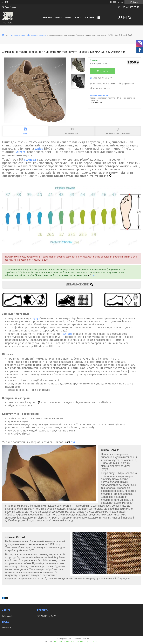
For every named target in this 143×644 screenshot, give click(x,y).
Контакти (90, 18)
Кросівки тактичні (18, 35)
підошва (30, 159)
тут (93, 275)
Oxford (21, 152)
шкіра (39, 148)
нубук (36, 318)
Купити (104, 71)
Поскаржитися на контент (64, 641)
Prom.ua (85, 639)
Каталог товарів (63, 18)
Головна (47, 18)
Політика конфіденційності (87, 641)
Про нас (78, 18)
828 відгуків (118, 2)
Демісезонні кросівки (37, 35)
